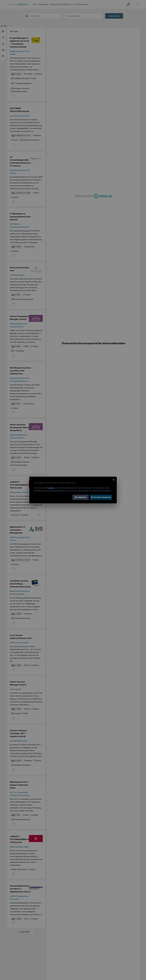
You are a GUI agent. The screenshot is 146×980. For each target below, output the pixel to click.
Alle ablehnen (81, 497)
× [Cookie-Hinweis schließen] (114, 480)
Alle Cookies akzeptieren (101, 497)
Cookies (51, 488)
